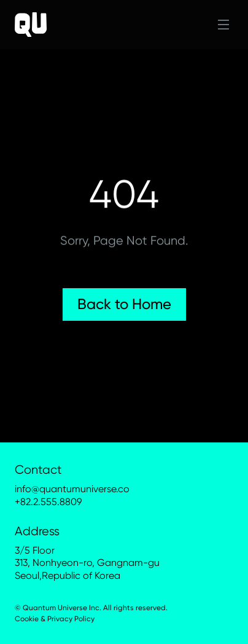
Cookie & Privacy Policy (55, 619)
